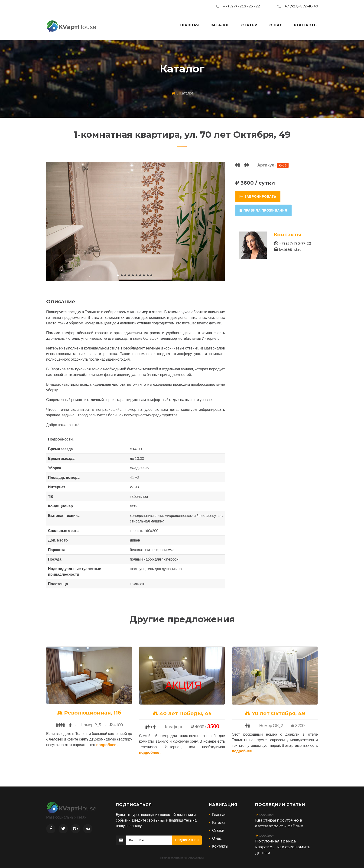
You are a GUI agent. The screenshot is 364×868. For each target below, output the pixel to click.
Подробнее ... (108, 745)
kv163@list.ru (290, 249)
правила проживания (263, 210)
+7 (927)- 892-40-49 (301, 6)
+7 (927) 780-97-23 (295, 243)
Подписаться (187, 840)
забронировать (258, 196)
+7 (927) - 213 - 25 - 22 (241, 6)
